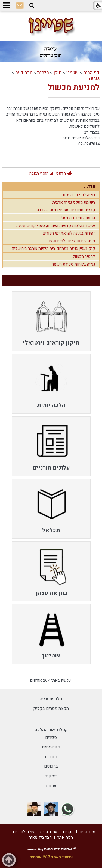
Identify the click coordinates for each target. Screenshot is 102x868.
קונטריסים (51, 747)
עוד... (90, 186)
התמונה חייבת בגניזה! (78, 218)
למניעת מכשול (74, 88)
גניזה (94, 78)
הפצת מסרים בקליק (51, 709)
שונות (51, 786)
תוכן (58, 73)
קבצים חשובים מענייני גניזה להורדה (66, 210)
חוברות (51, 757)
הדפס (61, 173)
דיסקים (51, 776)
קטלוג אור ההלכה (51, 730)
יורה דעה (24, 73)
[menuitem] (51, 321)
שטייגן (72, 73)
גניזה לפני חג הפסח (79, 195)
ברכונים (51, 766)
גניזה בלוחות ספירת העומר (73, 264)
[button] (32, 5)
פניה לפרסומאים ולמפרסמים (71, 241)
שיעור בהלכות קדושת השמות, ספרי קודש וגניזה (56, 226)
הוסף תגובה (39, 173)
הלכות (43, 73)
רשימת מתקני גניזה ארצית (74, 202)
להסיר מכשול (84, 257)
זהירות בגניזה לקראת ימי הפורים (69, 233)
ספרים (51, 738)
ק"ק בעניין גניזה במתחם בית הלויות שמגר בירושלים (53, 249)
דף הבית (91, 73)
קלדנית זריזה (51, 699)
